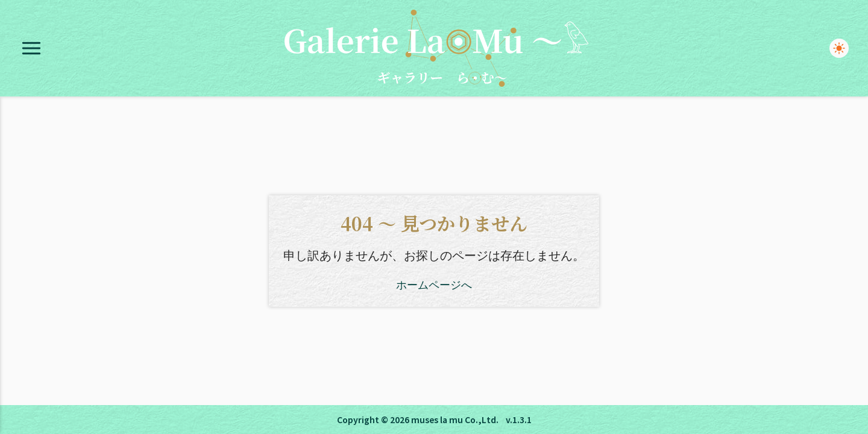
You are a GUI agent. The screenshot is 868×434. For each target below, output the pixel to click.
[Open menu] (31, 48)
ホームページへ (434, 284)
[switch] (839, 48)
